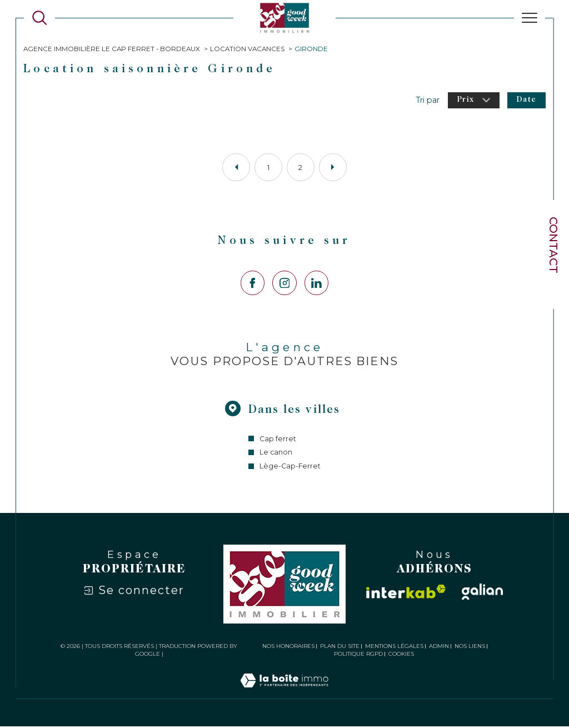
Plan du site (340, 648)
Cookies (401, 656)
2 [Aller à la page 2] (300, 168)
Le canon (276, 454)
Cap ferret (278, 440)
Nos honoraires (288, 648)
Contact (553, 245)
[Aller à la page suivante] (333, 168)
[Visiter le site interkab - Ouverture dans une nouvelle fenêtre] (406, 594)
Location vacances (248, 49)
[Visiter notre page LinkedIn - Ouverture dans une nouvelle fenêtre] (316, 284)
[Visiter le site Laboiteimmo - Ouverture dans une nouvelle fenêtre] (284, 695)
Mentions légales (394, 648)
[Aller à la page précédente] (236, 168)
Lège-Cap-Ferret (290, 468)
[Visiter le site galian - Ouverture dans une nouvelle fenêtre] (482, 594)
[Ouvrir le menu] (530, 18)
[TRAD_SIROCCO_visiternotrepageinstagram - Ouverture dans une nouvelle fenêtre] (284, 284)
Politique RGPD (358, 655)
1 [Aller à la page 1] (269, 168)
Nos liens (470, 648)
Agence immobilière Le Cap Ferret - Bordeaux (113, 49)
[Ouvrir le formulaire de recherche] (39, 18)
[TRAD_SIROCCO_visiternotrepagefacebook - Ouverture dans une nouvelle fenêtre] (253, 284)
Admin (439, 648)
